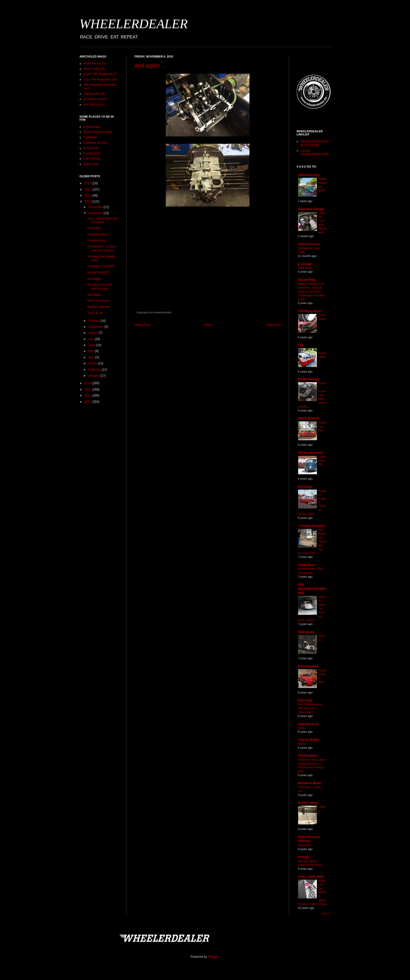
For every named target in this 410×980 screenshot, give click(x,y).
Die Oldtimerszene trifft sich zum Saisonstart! (310, 708)
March (93, 363)
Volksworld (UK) (95, 94)
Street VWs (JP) (95, 69)
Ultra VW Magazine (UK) (101, 79)
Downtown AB (322, 461)
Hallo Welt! (305, 268)
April (92, 357)
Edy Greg (305, 700)
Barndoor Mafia (309, 783)
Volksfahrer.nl (308, 724)
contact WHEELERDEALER (314, 152)
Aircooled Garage (311, 209)
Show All (326, 914)
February (95, 370)
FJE (301, 345)
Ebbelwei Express (96, 143)
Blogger (213, 957)
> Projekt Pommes (311, 526)
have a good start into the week (102, 220)
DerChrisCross (309, 244)
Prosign (304, 857)
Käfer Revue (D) (95, 64)
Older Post (273, 325)
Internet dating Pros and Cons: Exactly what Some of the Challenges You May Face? (311, 291)
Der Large (305, 487)
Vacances (304, 845)
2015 (88, 202)
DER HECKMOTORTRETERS (312, 589)
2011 (88, 402)
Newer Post (143, 325)
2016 (88, 196)
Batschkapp (92, 127)
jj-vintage (305, 264)
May (92, 351)
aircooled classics (96, 99)
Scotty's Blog (308, 803)
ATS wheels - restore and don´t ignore (102, 248)
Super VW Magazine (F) (100, 74)
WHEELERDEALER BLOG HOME (314, 143)
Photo (302, 728)
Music (302, 744)
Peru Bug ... (96, 228)
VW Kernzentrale (310, 453)
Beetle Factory (309, 379)
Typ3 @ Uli (95, 313)
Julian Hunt (306, 565)
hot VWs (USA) (94, 105)
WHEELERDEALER (134, 24)
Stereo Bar (91, 164)
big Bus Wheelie (99, 307)
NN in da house (98, 301)
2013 (88, 389)
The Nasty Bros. (310, 311)
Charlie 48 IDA (308, 740)
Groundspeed (308, 666)
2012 (88, 396)
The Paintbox (308, 756)
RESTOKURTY (309, 419)
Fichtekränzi (92, 153)
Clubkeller (90, 137)
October (94, 321)
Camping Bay (322, 426)
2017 (88, 190)
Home (208, 325)
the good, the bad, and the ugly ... (100, 286)
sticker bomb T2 (98, 272)
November (96, 213)
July (91, 339)
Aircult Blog (307, 280)
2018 (88, 183)
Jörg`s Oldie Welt (311, 877)
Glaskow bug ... (98, 240)
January (94, 376)
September (96, 327)
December (96, 207)
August (93, 333)
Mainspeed (306, 632)
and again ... (150, 65)
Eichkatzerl (91, 148)
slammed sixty (309, 175)
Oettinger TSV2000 (101, 266)
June (92, 345)
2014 (88, 383)
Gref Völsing (92, 159)
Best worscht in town (98, 132)
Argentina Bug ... (99, 234)
